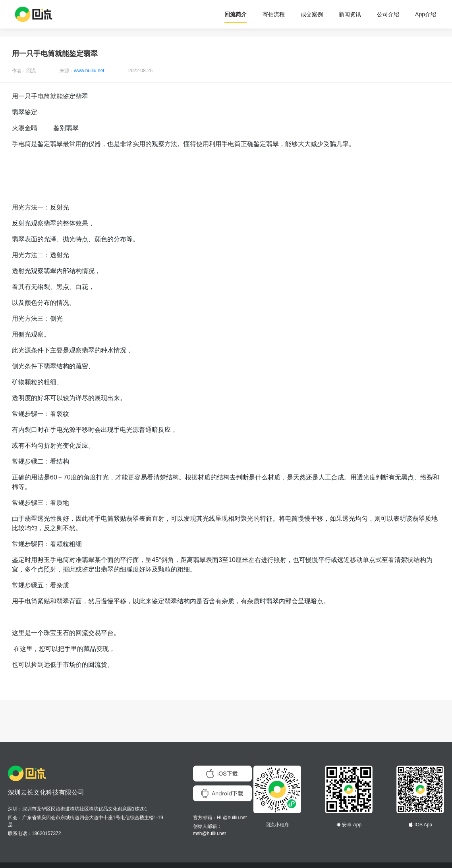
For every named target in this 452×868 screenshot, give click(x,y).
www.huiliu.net (89, 71)
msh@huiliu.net (210, 833)
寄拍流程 (274, 14)
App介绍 (426, 14)
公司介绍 (388, 14)
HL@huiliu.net (232, 818)
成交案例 (312, 14)
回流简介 (236, 14)
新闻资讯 (350, 14)
